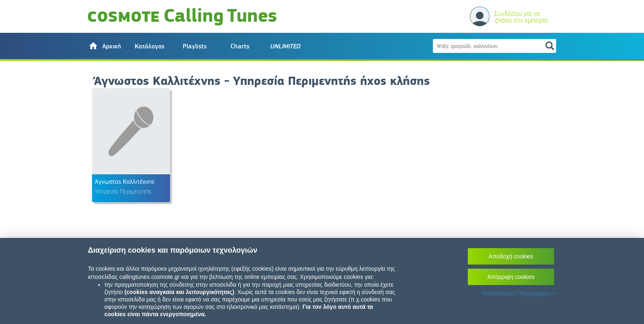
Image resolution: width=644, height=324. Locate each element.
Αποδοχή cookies (511, 256)
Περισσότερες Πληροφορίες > (519, 293)
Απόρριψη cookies (511, 277)
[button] (104, 46)
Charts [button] (240, 46)
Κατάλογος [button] (149, 46)
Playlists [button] (195, 46)
